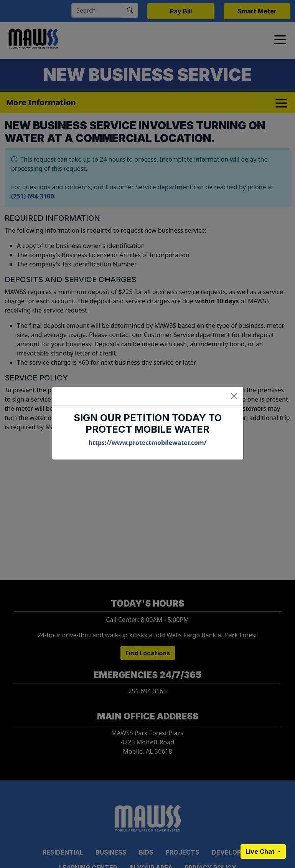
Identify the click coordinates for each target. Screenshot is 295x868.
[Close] (234, 396)
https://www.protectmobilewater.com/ (148, 443)
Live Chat (261, 851)
